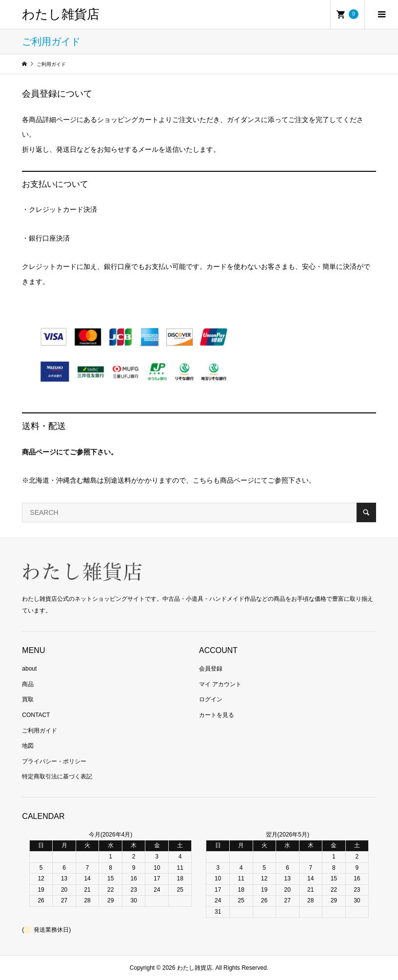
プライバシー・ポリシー (54, 761)
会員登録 (211, 669)
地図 (28, 746)
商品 (28, 684)
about (29, 669)
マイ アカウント (220, 684)
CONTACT (36, 715)
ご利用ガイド (40, 731)
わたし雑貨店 (61, 14)
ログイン (211, 699)
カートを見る (217, 715)
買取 (28, 699)
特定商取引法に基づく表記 (57, 776)
